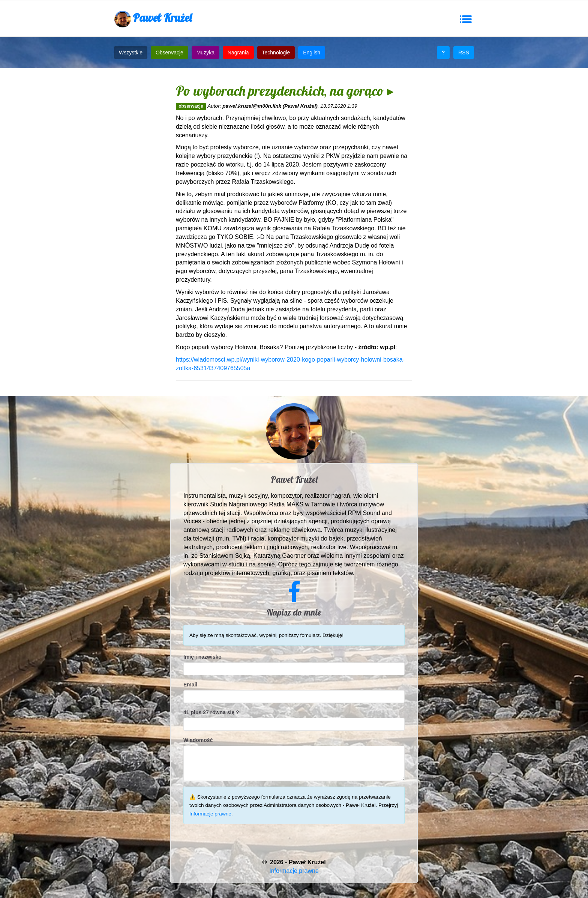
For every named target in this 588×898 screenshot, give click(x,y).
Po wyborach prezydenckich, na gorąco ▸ (285, 91)
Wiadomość (198, 740)
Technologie (276, 53)
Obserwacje (169, 53)
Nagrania (238, 53)
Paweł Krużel (153, 19)
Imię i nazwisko (202, 657)
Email (190, 685)
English (312, 53)
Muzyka (205, 53)
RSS (464, 53)
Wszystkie (131, 53)
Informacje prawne (210, 814)
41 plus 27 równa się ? (211, 712)
